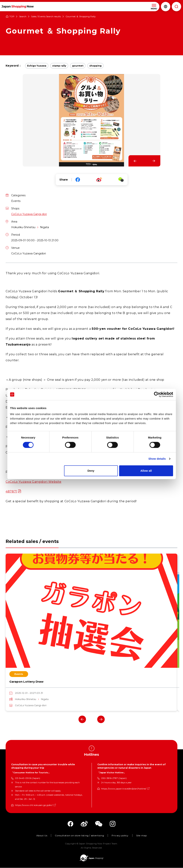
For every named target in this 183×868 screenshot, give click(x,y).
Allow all (146, 471)
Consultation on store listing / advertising (79, 836)
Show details (157, 459)
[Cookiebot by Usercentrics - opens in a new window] (157, 394)
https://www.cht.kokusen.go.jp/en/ (34, 805)
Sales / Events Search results (46, 17)
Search (23, 17)
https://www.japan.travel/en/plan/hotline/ (124, 789)
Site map (142, 836)
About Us (42, 836)
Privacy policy (120, 836)
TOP (12, 17)
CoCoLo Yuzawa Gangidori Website (34, 482)
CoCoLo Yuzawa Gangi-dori (29, 214)
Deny (91, 471)
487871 (11, 491)
